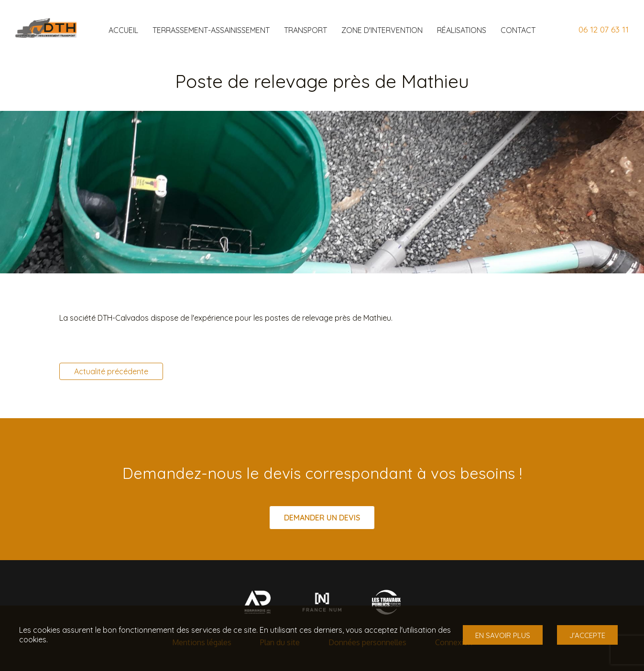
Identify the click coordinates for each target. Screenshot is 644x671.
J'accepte (587, 635)
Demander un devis (322, 518)
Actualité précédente (111, 371)
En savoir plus (503, 635)
